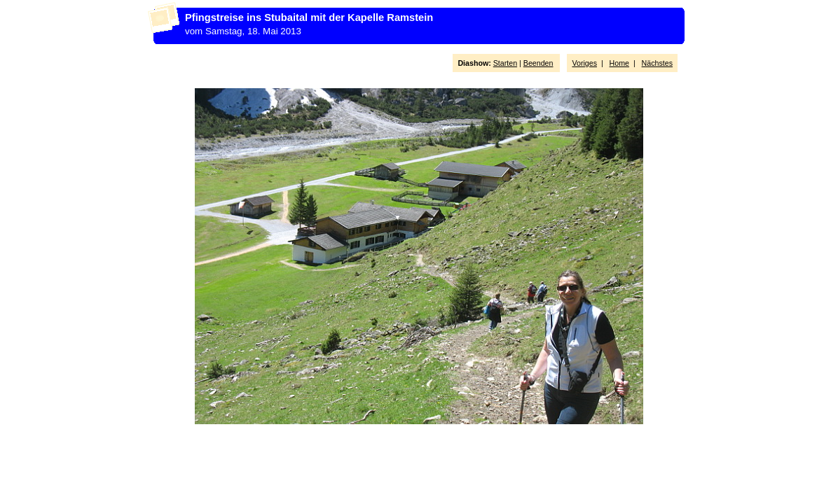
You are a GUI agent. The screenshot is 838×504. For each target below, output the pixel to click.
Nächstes (657, 63)
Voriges (584, 63)
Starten (505, 63)
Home (619, 63)
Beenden (538, 63)
